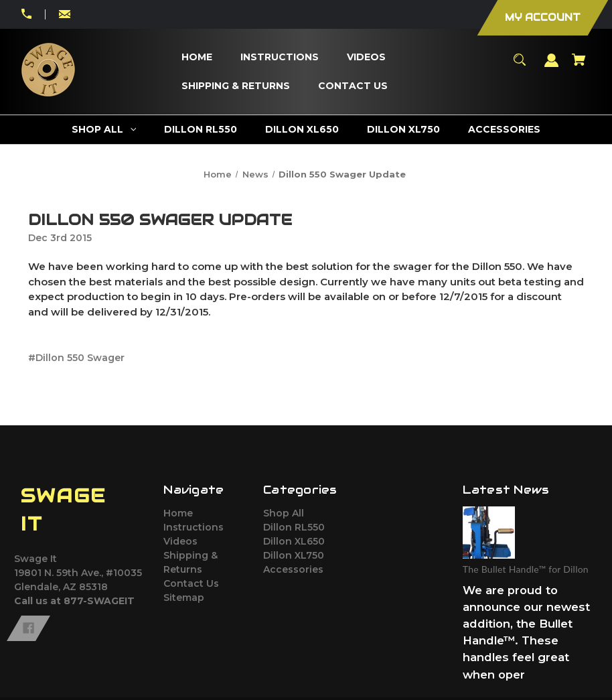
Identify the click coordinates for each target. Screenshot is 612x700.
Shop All (284, 513)
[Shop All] (104, 130)
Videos (180, 541)
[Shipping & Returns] (235, 86)
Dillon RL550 (294, 527)
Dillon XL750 (294, 555)
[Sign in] (552, 67)
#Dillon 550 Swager (76, 358)
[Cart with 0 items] (579, 66)
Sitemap (184, 598)
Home (178, 513)
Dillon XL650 (294, 541)
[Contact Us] (353, 86)
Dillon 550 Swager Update (160, 220)
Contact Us (191, 583)
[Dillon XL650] (302, 130)
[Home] (197, 57)
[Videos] (366, 57)
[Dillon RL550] (201, 130)
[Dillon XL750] (404, 130)
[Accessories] (505, 130)
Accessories (293, 569)
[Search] (520, 66)
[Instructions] (279, 57)
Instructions (194, 527)
